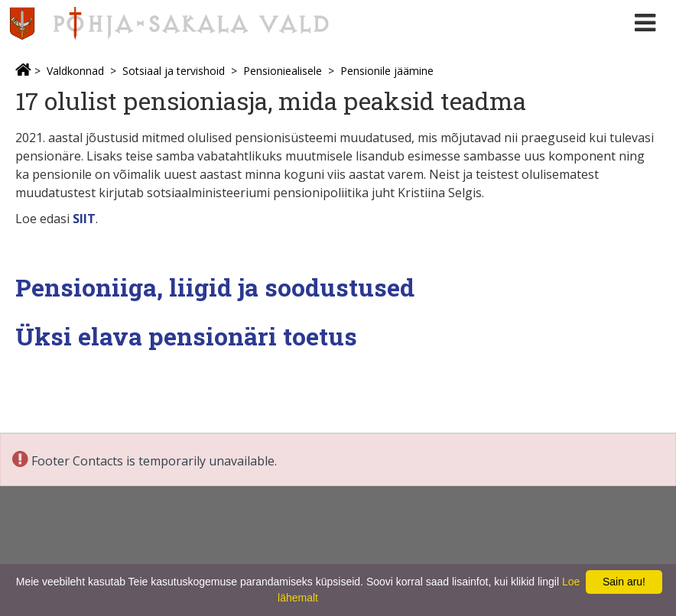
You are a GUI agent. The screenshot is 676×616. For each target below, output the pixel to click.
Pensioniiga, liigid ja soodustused (215, 287)
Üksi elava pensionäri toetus (186, 336)
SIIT (84, 219)
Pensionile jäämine (387, 71)
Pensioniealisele (283, 71)
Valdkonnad (75, 71)
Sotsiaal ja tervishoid (174, 71)
